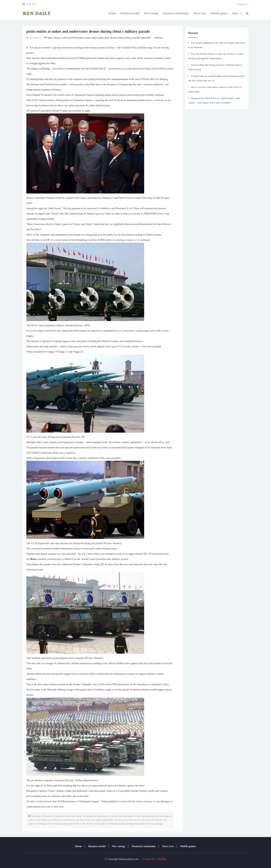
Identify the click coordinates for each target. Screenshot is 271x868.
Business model (130, 13)
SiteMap (162, 859)
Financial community (176, 13)
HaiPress (159, 38)
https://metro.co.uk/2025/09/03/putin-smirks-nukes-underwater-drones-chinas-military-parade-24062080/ (99, 38)
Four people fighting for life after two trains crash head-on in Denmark (217, 45)
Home (112, 13)
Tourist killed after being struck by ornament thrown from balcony (215, 67)
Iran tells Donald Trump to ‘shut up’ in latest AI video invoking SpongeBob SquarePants (216, 56)
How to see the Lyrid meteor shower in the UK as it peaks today (215, 89)
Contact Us (242, 4)
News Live (200, 13)
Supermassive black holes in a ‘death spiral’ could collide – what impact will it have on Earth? (214, 100)
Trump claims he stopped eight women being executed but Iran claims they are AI (216, 78)
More (237, 13)
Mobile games (219, 13)
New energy (151, 13)
